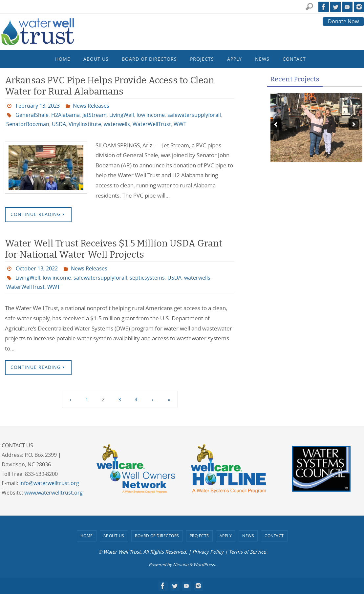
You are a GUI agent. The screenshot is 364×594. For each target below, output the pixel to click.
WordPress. (204, 564)
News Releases (91, 106)
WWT (180, 124)
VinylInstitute (85, 124)
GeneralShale (32, 115)
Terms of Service (247, 552)
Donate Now (343, 21)
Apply (226, 536)
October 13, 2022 (37, 268)
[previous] (276, 124)
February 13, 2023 (38, 106)
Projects (199, 536)
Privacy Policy (208, 552)
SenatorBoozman (28, 124)
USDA (59, 124)
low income (151, 115)
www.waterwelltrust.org (54, 493)
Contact (274, 536)
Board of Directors (157, 536)
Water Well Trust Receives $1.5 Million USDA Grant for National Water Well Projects (114, 249)
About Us (114, 536)
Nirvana (181, 564)
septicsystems (147, 278)
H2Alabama (65, 115)
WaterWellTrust (152, 124)
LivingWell (122, 115)
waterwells (117, 124)
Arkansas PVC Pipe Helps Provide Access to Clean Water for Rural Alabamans (110, 86)
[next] (354, 124)
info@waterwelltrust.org (49, 483)
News (248, 536)
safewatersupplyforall (194, 115)
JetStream (95, 115)
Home (87, 536)
